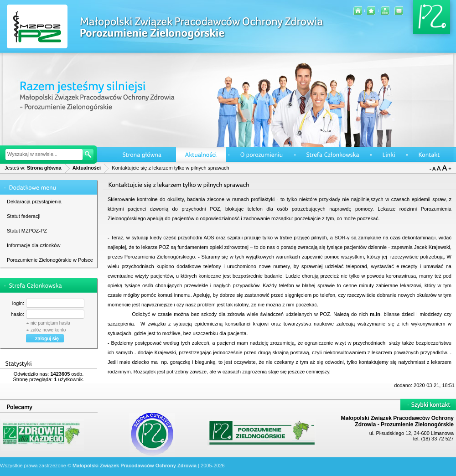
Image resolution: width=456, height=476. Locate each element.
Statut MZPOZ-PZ (27, 231)
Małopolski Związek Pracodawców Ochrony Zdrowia (135, 466)
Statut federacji (23, 216)
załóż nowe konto (48, 330)
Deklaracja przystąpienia (34, 202)
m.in (375, 314)
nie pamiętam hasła (50, 323)
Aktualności (87, 168)
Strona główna (44, 168)
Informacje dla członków (34, 245)
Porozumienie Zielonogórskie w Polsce (50, 260)
